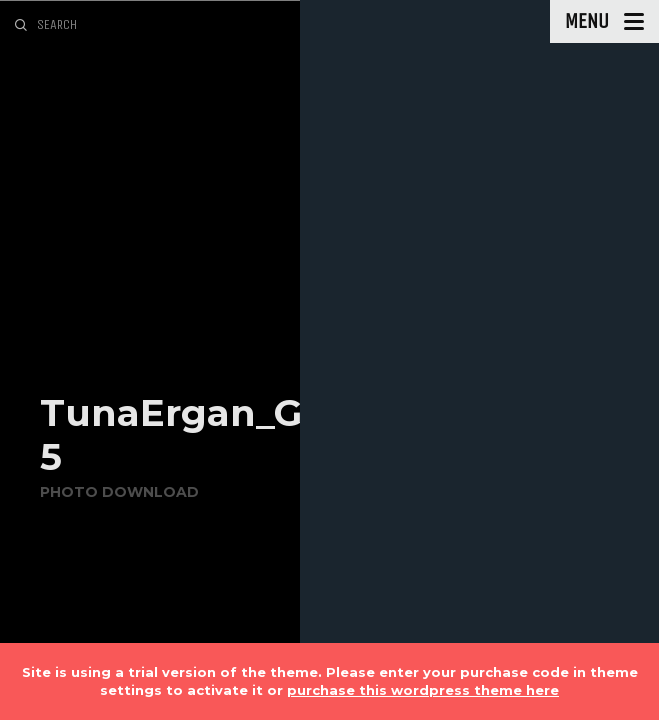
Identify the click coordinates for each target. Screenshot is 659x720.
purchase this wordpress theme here (423, 690)
